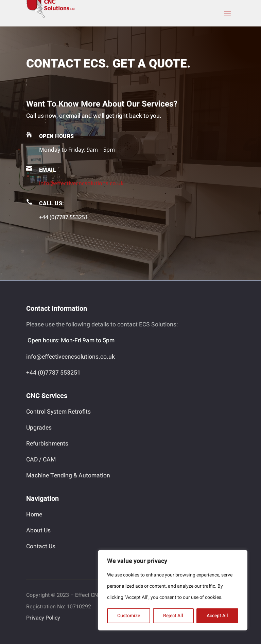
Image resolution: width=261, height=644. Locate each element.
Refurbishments (47, 444)
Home (34, 515)
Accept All (217, 616)
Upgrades (39, 428)
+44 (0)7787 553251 (53, 373)
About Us (38, 531)
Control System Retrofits (58, 412)
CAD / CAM (41, 460)
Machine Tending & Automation (68, 476)
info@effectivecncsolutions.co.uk (81, 183)
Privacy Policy (43, 618)
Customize (129, 616)
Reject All (173, 616)
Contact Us (41, 546)
